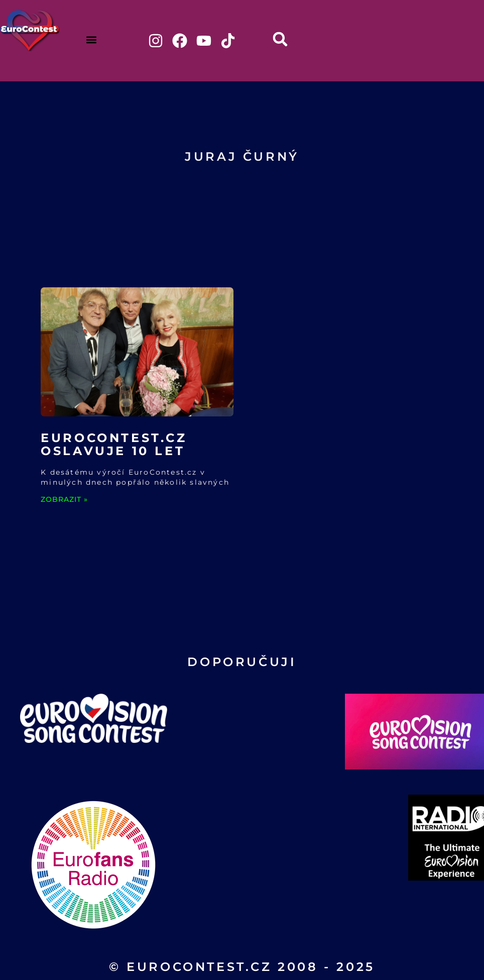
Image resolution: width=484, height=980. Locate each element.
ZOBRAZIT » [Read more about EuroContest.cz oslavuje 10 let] (64, 499)
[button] (92, 39)
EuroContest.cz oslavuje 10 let (114, 444)
